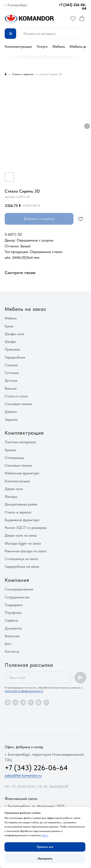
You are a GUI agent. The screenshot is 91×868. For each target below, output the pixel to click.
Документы (13, 628)
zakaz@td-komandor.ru (23, 775)
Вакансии (12, 636)
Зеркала (11, 420)
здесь (45, 835)
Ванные (11, 388)
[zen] (39, 702)
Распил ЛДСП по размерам (26, 528)
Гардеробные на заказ (22, 567)
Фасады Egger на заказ (23, 543)
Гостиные (12, 373)
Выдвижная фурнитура (22, 520)
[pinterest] (46, 702)
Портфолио (13, 613)
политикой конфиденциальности (24, 691)
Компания (17, 580)
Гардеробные (15, 357)
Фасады (11, 497)
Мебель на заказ (25, 309)
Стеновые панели (18, 404)
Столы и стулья (16, 396)
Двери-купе (14, 489)
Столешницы (14, 458)
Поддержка (13, 605)
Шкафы (10, 342)
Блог (8, 644)
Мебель (59, 46)
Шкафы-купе (15, 334)
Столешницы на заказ (21, 559)
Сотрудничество (17, 597)
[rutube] (31, 702)
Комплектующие (18, 46)
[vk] (15, 702)
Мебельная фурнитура (22, 473)
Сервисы (11, 620)
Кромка (10, 450)
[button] (73, 18)
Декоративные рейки (21, 504)
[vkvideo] (23, 702)
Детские (11, 381)
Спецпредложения (19, 589)
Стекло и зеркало (18, 512)
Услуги (42, 46)
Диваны (11, 412)
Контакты (12, 652)
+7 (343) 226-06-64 (72, 7)
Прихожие (12, 349)
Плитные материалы (20, 442)
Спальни (11, 365)
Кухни (9, 326)
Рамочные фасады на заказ (26, 551)
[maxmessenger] (8, 702)
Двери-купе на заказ (21, 535)
